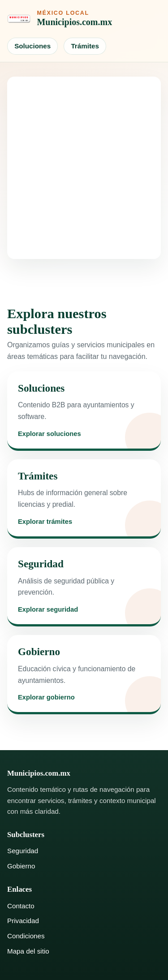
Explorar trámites (45, 522)
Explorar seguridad (48, 610)
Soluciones (32, 46)
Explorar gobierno (46, 697)
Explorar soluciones (50, 434)
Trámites (85, 46)
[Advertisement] (84, 168)
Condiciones (26, 936)
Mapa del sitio (28, 951)
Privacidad (23, 921)
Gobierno (21, 866)
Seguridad (23, 851)
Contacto (21, 906)
